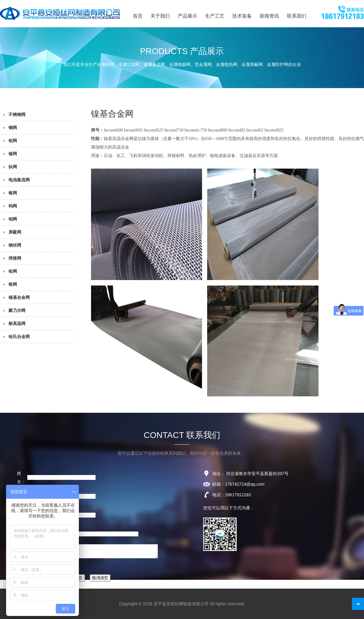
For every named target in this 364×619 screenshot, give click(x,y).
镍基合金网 (19, 297)
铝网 (13, 141)
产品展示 (187, 16)
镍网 (13, 154)
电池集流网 (19, 180)
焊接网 (15, 258)
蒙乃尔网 (17, 310)
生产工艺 (215, 16)
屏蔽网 (15, 232)
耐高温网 (17, 323)
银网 (13, 193)
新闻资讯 (269, 16)
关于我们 (160, 16)
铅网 (13, 271)
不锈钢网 (17, 115)
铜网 (13, 128)
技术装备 (242, 16)
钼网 (13, 219)
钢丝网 (15, 245)
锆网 (13, 284)
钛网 (13, 167)
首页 (138, 16)
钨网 (13, 206)
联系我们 (297, 16)
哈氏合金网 (19, 337)
